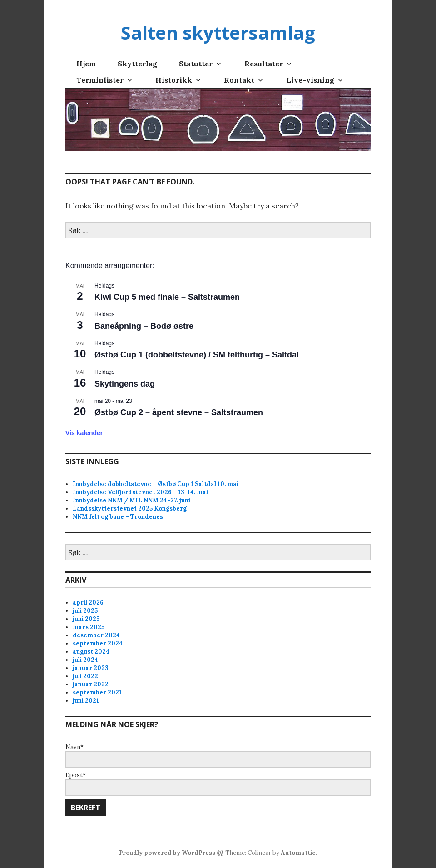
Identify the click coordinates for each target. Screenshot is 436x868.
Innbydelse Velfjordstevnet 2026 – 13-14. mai (140, 492)
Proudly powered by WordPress (167, 853)
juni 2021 (86, 701)
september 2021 (97, 692)
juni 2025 (86, 619)
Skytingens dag (125, 384)
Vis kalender (84, 433)
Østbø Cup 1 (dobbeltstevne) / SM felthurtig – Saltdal (197, 355)
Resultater (264, 64)
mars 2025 (89, 627)
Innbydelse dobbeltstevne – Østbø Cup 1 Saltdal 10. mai (156, 484)
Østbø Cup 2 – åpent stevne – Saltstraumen (179, 412)
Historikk (174, 80)
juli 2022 (85, 676)
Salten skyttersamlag (218, 32)
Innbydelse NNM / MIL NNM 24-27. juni (131, 500)
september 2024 (98, 643)
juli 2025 (85, 611)
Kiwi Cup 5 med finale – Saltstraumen (167, 297)
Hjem (86, 64)
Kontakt (239, 80)
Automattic (298, 853)
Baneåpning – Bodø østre (144, 326)
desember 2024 (96, 635)
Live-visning (310, 80)
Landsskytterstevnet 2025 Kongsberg (130, 508)
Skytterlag (137, 64)
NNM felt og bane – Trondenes (118, 517)
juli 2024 (85, 660)
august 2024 (91, 652)
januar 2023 (91, 668)
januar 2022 (91, 684)
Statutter (196, 64)
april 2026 (88, 603)
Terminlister (100, 80)
